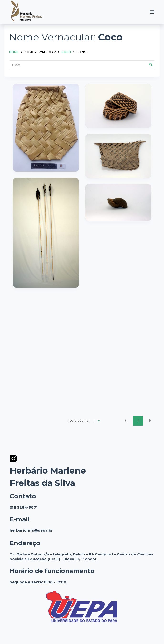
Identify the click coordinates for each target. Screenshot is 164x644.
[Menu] (152, 12)
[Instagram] (13, 459)
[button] (125, 421)
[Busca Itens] (82, 65)
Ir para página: (78, 420)
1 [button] (138, 421)
